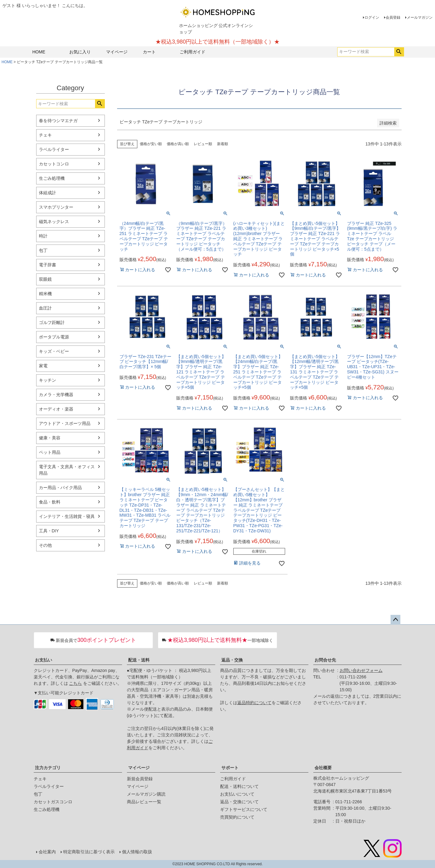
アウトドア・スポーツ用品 (65, 423)
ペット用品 (50, 452)
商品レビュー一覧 (144, 802)
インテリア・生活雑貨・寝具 (67, 516)
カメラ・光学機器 (56, 395)
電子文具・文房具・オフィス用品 (67, 470)
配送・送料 (139, 660)
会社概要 (323, 768)
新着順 (223, 144)
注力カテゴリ (48, 768)
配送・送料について (239, 786)
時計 (43, 236)
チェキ (45, 135)
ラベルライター (54, 149)
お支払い (44, 660)
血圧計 (45, 308)
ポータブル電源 (54, 337)
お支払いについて (237, 794)
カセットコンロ (54, 164)
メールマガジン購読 (146, 794)
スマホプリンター (56, 207)
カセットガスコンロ (53, 802)
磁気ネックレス (54, 222)
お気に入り (80, 52)
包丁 (43, 250)
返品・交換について (239, 802)
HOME (39, 52)
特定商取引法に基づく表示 (89, 852)
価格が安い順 (151, 144)
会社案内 (47, 852)
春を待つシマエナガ (58, 121)
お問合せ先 (325, 660)
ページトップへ (395, 620)
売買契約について (237, 817)
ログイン (372, 17)
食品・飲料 (50, 502)
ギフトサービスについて (244, 809)
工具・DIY (49, 531)
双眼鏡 (45, 279)
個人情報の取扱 (137, 852)
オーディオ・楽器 (56, 409)
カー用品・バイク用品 (60, 488)
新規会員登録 (140, 779)
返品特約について (254, 703)
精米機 (45, 294)
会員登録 (393, 17)
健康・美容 (50, 438)
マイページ (117, 52)
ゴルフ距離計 (52, 322)
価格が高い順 (178, 144)
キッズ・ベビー (54, 351)
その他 (45, 545)
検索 (399, 52)
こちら (75, 683)
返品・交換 (232, 660)
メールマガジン (420, 17)
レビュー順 (203, 144)
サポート (230, 768)
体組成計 (48, 193)
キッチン (48, 380)
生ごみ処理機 (52, 178)
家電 (43, 366)
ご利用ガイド (193, 52)
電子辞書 (48, 265)
